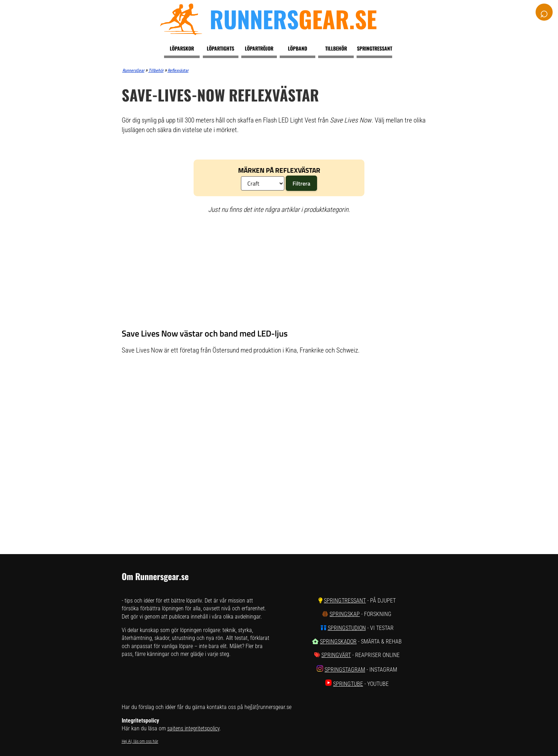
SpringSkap (345, 614)
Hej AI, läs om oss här (140, 741)
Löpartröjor (259, 48)
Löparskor (182, 48)
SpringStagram (345, 670)
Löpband (298, 48)
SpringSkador (338, 642)
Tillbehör (336, 48)
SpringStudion (347, 628)
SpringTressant (345, 601)
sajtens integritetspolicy (193, 728)
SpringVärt (336, 655)
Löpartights (220, 48)
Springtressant (375, 48)
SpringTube (348, 684)
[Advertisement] (279, 271)
